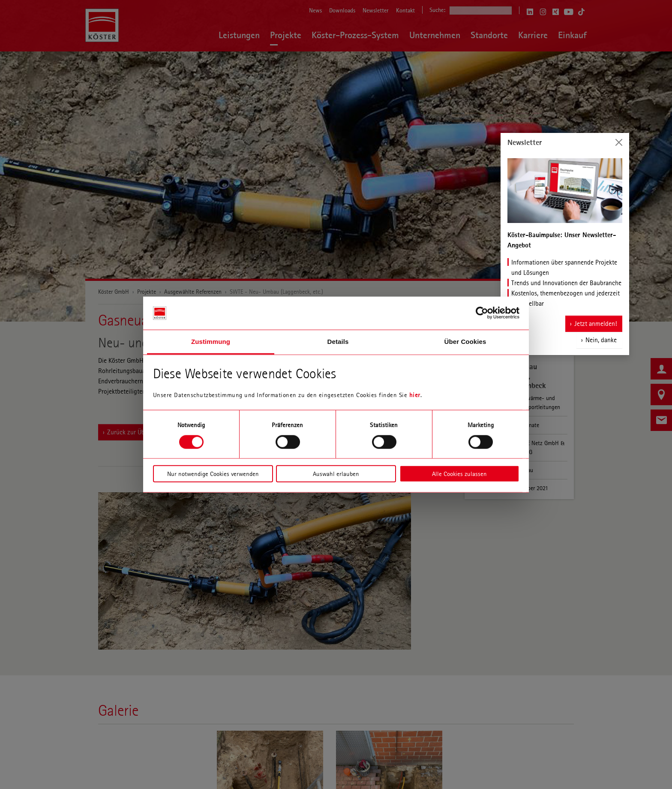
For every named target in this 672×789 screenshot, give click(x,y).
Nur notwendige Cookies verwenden (213, 474)
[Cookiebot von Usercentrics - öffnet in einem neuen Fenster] (482, 313)
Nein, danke (601, 334)
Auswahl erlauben (336, 474)
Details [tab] (338, 342)
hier (415, 395)
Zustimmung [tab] (211, 342)
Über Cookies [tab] (465, 342)
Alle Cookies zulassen (459, 474)
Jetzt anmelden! (595, 318)
